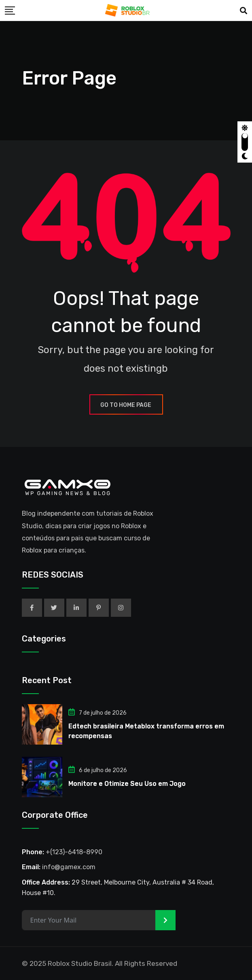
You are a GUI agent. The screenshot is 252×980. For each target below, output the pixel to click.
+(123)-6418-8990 (74, 852)
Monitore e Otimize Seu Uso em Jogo (127, 784)
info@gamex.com (69, 867)
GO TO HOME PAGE (126, 405)
